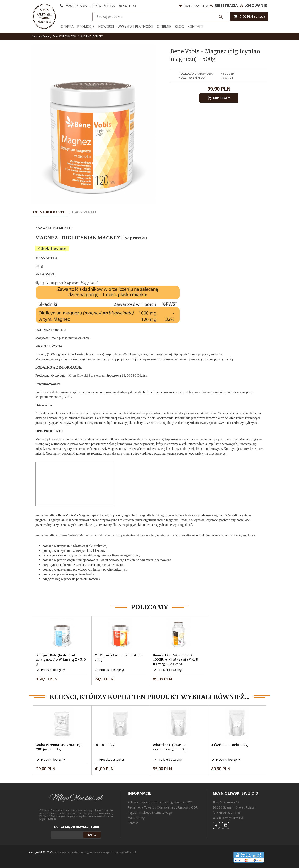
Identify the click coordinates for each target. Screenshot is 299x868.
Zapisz (92, 835)
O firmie (164, 27)
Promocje (86, 27)
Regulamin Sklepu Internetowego (150, 813)
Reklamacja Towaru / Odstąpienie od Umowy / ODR (163, 807)
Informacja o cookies (66, 852)
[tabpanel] (149, 407)
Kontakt (195, 27)
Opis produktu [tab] (49, 212)
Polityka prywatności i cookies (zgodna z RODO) (160, 802)
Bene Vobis (69, 535)
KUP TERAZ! (219, 98)
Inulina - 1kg (105, 745)
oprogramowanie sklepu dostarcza (102, 852)
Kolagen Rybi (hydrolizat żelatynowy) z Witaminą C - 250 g (61, 660)
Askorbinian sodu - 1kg (229, 745)
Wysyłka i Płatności (135, 27)
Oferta (67, 27)
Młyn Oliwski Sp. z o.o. (85, 375)
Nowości (106, 27)
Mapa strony (136, 818)
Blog (179, 27)
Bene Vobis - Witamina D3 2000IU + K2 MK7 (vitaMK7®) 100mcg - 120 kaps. (176, 660)
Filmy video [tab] (83, 212)
